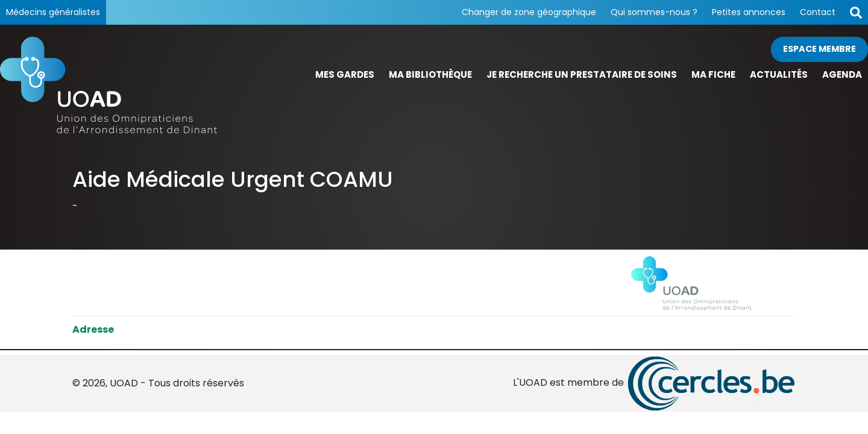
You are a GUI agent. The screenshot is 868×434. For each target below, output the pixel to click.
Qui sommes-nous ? (654, 12)
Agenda (842, 74)
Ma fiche (713, 74)
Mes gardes (345, 74)
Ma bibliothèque (430, 74)
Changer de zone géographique (529, 12)
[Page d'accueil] (108, 85)
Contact (818, 12)
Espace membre (819, 49)
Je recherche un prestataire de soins (582, 74)
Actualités (779, 74)
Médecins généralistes (53, 12)
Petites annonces (749, 12)
